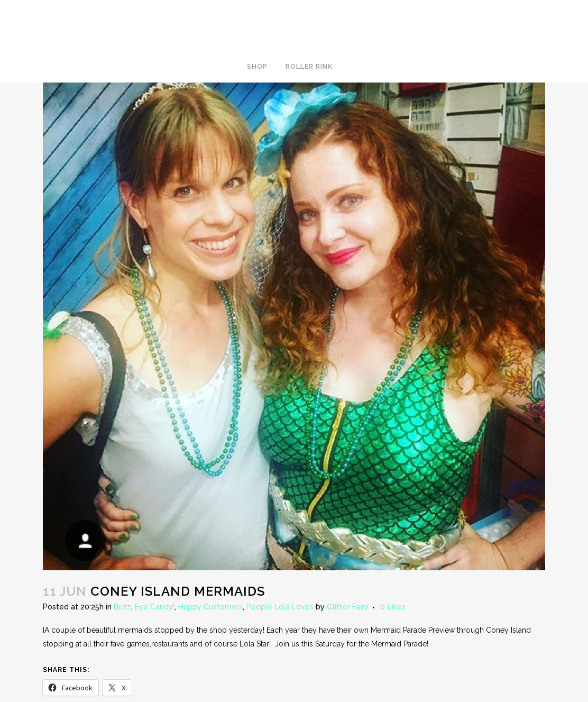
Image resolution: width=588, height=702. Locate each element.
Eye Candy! (155, 607)
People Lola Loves (280, 607)
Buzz (122, 607)
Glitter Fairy (348, 607)
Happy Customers (210, 607)
